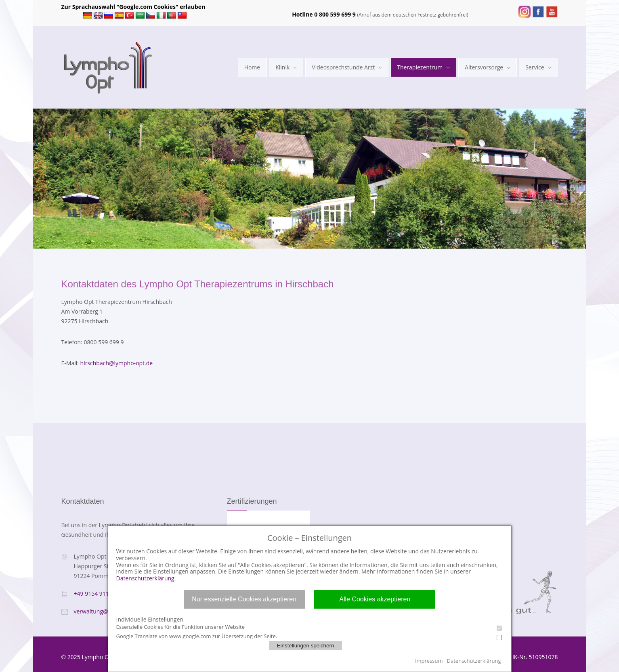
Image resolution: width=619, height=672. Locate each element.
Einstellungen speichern (306, 646)
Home (252, 67)
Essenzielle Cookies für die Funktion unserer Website (309, 627)
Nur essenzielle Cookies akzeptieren (244, 599)
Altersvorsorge (484, 67)
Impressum (429, 661)
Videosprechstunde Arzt (343, 67)
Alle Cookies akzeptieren (375, 599)
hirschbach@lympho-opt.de (117, 363)
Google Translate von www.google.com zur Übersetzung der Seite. (309, 636)
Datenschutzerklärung (145, 578)
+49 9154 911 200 (97, 593)
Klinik (282, 67)
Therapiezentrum (420, 67)
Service (535, 67)
